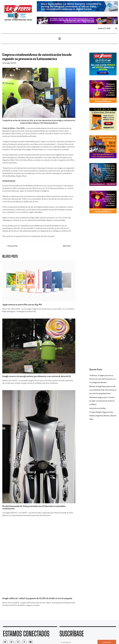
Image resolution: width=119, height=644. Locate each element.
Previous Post (12, 246)
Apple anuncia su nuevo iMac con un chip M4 (23, 342)
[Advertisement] (103, 253)
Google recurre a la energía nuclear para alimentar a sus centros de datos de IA (38, 461)
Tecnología (6, 63)
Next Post (67, 246)
